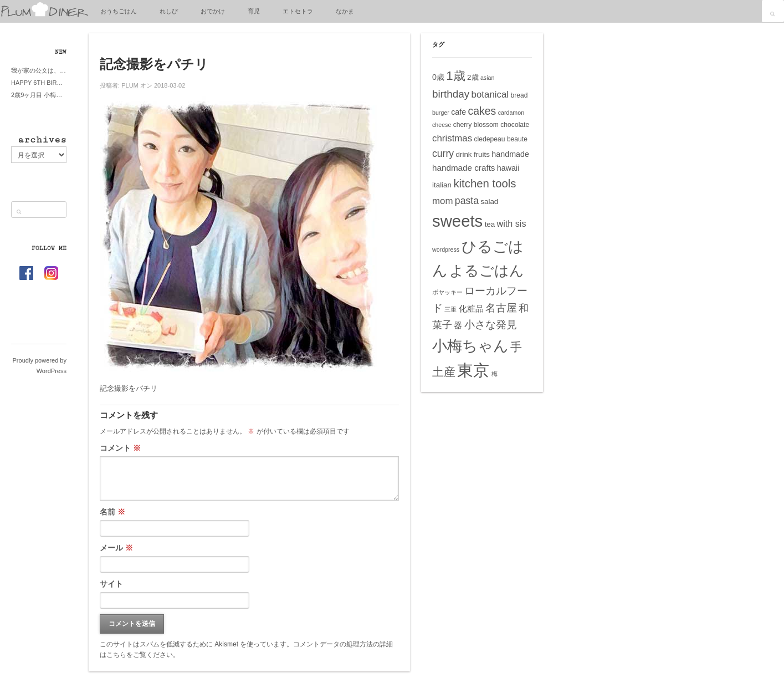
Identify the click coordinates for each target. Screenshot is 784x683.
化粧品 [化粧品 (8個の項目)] (471, 309)
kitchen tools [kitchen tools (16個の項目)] (485, 184)
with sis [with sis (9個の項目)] (512, 223)
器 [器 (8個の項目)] (458, 325)
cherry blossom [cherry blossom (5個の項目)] (476, 125)
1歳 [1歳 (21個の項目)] (455, 76)
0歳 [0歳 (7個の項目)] (438, 77)
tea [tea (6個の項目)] (490, 224)
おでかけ (213, 11)
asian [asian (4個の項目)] (487, 78)
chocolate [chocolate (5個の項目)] (515, 125)
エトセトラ (298, 11)
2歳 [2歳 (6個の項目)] (473, 77)
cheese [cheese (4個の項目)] (442, 125)
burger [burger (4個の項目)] (441, 113)
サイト (111, 584)
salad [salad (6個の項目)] (489, 202)
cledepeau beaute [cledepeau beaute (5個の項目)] (501, 139)
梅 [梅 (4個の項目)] (495, 374)
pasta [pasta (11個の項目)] (467, 201)
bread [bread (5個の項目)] (519, 95)
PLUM (130, 85)
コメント (120, 448)
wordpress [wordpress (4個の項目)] (446, 249)
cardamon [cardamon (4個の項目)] (511, 113)
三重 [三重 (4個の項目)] (450, 309)
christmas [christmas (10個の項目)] (452, 138)
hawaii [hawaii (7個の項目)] (508, 168)
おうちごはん (119, 11)
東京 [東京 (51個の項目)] (473, 370)
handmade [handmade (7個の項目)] (510, 154)
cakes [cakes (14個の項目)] (482, 111)
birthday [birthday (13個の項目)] (451, 94)
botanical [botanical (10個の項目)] (490, 95)
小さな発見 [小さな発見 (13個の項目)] (491, 325)
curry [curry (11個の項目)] (443, 154)
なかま (345, 11)
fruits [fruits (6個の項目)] (482, 154)
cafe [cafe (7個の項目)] (458, 112)
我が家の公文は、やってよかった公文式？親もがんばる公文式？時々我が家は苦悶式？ (39, 70)
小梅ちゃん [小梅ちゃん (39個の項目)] (470, 346)
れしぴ (169, 11)
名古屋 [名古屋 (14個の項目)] (501, 308)
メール (116, 548)
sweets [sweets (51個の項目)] (457, 221)
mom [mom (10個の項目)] (443, 201)
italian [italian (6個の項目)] (442, 185)
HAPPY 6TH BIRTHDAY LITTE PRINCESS (39, 83)
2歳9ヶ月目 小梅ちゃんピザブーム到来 (39, 95)
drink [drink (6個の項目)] (463, 154)
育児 (254, 11)
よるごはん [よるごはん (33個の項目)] (487, 271)
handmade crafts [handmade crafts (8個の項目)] (463, 168)
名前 (112, 512)
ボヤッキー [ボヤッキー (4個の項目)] (447, 292)
